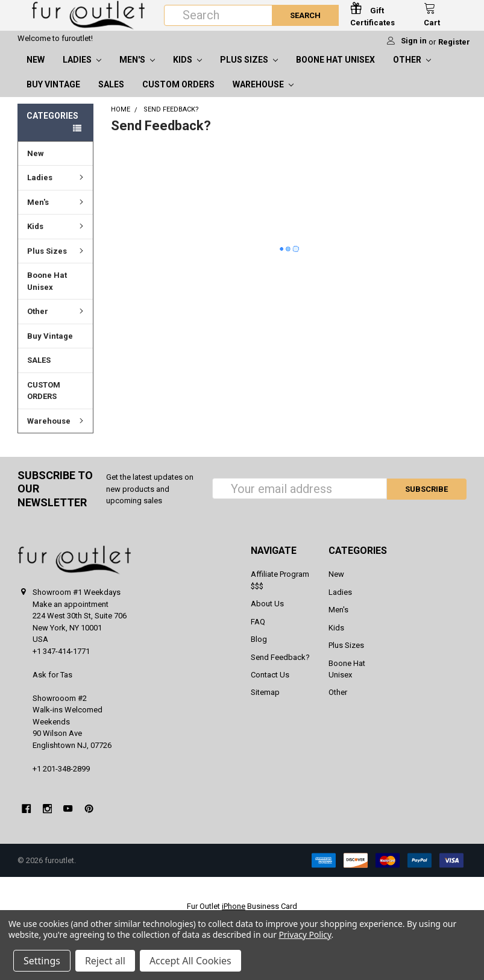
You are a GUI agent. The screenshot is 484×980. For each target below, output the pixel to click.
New (36, 71)
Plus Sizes (249, 71)
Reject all (105, 961)
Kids (187, 71)
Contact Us (270, 686)
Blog (259, 651)
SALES (111, 96)
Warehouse (263, 96)
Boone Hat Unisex (335, 71)
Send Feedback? (280, 669)
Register (454, 53)
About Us (267, 615)
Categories (52, 127)
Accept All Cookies (190, 961)
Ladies (82, 71)
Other (412, 71)
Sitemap (265, 704)
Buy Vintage (53, 96)
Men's (137, 71)
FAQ (258, 633)
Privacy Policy (305, 934)
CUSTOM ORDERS (178, 96)
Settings (42, 961)
